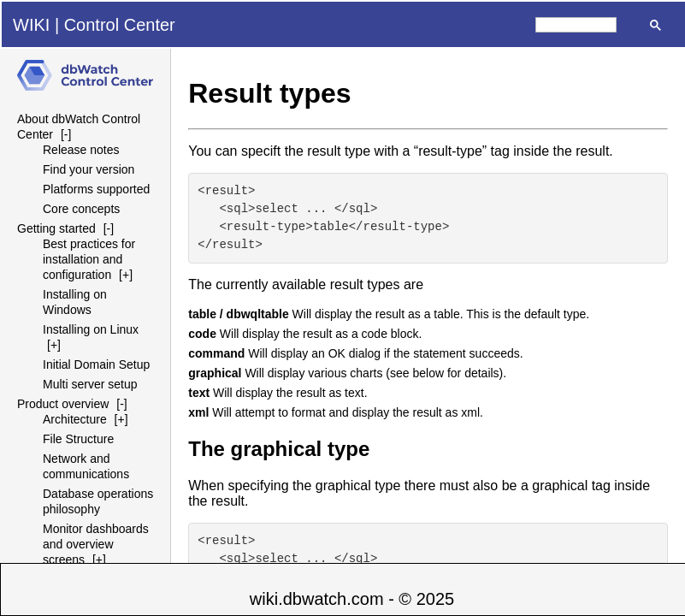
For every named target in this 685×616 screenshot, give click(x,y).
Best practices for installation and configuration (89, 259)
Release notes (81, 150)
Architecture (75, 419)
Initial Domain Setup (96, 364)
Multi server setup (90, 384)
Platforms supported (96, 189)
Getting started (56, 228)
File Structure (78, 439)
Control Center (120, 25)
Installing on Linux (91, 329)
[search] (576, 25)
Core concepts (81, 209)
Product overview (63, 404)
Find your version (89, 169)
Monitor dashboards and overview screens (96, 544)
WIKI (31, 25)
